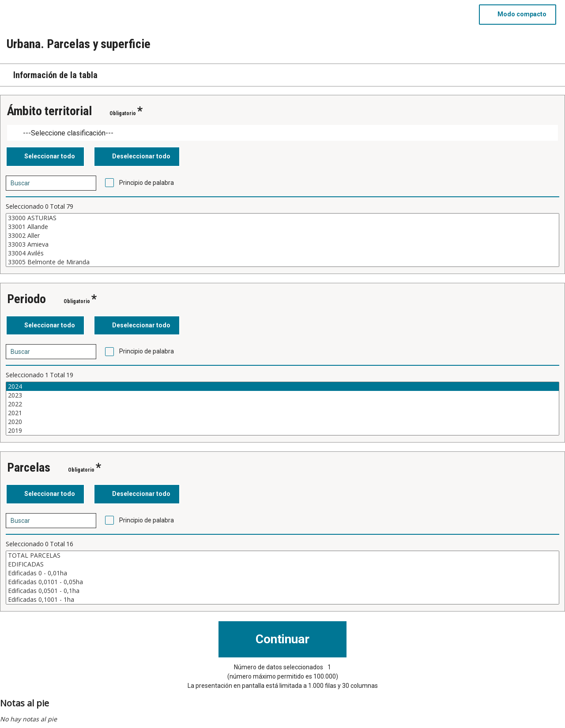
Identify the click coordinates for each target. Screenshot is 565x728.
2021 (282, 413)
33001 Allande (282, 227)
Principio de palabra (147, 183)
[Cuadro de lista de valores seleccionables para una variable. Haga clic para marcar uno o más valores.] (282, 240)
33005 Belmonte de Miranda (282, 262)
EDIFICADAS (282, 564)
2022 (282, 404)
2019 (282, 431)
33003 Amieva (282, 244)
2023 (282, 395)
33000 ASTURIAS (282, 218)
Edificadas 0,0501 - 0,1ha (282, 591)
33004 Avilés (282, 253)
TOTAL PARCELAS (282, 555)
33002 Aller (282, 236)
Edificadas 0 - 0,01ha (282, 573)
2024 (282, 387)
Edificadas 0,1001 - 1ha (282, 600)
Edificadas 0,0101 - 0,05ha (282, 582)
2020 (282, 422)
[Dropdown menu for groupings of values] (282, 133)
